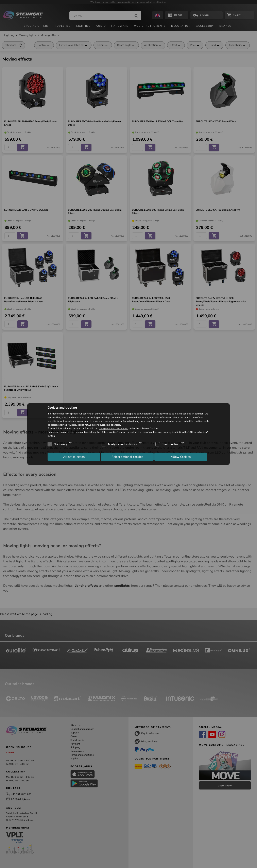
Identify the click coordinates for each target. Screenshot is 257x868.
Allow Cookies (181, 457)
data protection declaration (114, 428)
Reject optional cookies (127, 457)
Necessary (60, 444)
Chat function (170, 444)
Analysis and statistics (122, 444)
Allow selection (74, 457)
